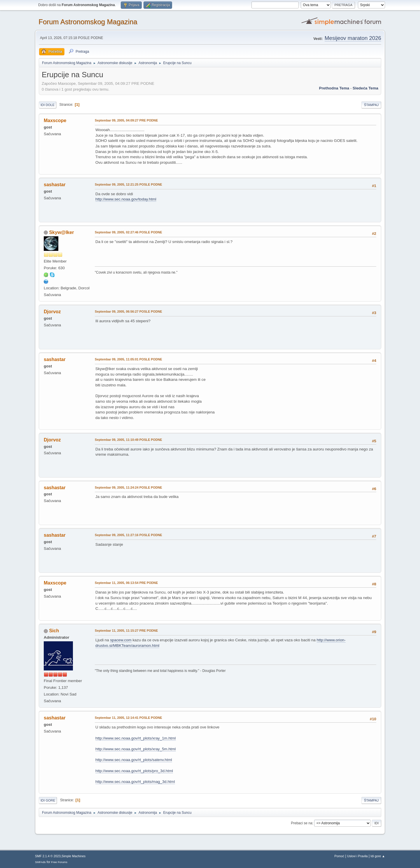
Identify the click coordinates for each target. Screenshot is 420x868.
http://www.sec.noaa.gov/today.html (126, 199)
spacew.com (121, 640)
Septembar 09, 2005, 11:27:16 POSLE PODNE (128, 535)
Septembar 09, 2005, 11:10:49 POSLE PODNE (128, 440)
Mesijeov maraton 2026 (353, 38)
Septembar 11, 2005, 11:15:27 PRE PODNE (126, 631)
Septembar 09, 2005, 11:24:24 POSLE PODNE (128, 487)
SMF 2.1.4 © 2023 (48, 856)
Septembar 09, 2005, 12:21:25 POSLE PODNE (128, 184)
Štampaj (371, 105)
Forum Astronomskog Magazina (88, 22)
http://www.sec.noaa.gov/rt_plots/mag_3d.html (135, 782)
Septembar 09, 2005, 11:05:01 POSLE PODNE (128, 359)
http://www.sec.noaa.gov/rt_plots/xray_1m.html (136, 738)
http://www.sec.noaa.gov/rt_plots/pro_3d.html (134, 771)
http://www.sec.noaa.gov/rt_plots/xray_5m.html (136, 749)
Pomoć (339, 856)
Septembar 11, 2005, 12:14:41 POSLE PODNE (128, 718)
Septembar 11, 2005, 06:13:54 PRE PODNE (126, 583)
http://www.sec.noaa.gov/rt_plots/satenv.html (134, 760)
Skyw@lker (61, 232)
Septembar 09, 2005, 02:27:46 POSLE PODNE (128, 232)
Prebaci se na (302, 823)
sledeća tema (365, 88)
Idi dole (48, 105)
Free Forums (59, 862)
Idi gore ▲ (378, 856)
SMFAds (40, 862)
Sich (54, 631)
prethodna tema (334, 88)
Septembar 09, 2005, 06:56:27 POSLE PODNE (128, 311)
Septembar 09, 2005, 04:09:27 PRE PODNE (126, 120)
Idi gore (48, 800)
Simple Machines (73, 856)
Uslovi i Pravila (357, 856)
